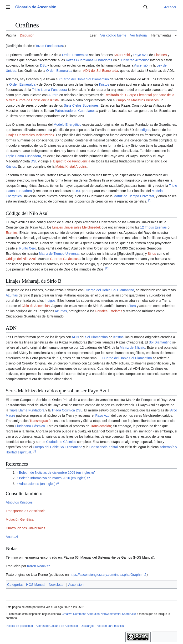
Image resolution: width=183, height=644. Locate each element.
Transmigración (41, 421)
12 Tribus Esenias (153, 227)
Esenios (12, 233)
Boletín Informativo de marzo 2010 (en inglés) (53, 478)
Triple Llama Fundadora (49, 90)
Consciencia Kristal (104, 447)
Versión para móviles (110, 626)
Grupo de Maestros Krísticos (138, 100)
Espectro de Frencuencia (72, 161)
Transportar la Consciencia (26, 511)
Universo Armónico (135, 60)
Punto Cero (28, 248)
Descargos (88, 626)
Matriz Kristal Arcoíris (71, 166)
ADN (75, 337)
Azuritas (12, 295)
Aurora (53, 95)
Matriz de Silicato (133, 348)
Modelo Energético (68, 125)
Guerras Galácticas (64, 259)
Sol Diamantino (96, 337)
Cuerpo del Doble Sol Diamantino (84, 79)
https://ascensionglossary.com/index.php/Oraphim (107, 575)
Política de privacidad (19, 626)
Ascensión (142, 65)
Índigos (145, 130)
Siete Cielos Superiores (81, 105)
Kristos (104, 84)
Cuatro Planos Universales (25, 528)
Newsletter (57, 585)
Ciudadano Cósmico (30, 426)
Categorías (15, 585)
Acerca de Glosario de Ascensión (57, 626)
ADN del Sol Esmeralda (101, 71)
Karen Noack (37, 566)
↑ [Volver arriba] (17, 473)
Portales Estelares (109, 311)
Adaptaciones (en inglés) (37, 484)
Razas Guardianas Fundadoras (89, 60)
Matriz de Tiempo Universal (134, 196)
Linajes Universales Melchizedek (30, 135)
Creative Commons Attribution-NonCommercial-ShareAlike (99, 614)
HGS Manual (36, 585)
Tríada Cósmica (63, 410)
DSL (43, 65)
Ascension (76, 585)
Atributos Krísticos (19, 502)
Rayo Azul (141, 55)
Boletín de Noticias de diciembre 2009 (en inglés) (55, 473)
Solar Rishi (122, 55)
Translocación (101, 426)
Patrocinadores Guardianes (75, 111)
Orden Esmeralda (75, 55)
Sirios (152, 254)
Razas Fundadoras (49, 46)
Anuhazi (12, 537)
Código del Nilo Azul (21, 259)
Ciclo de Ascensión (36, 306)
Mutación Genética (20, 519)
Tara (133, 306)
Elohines (160, 55)
